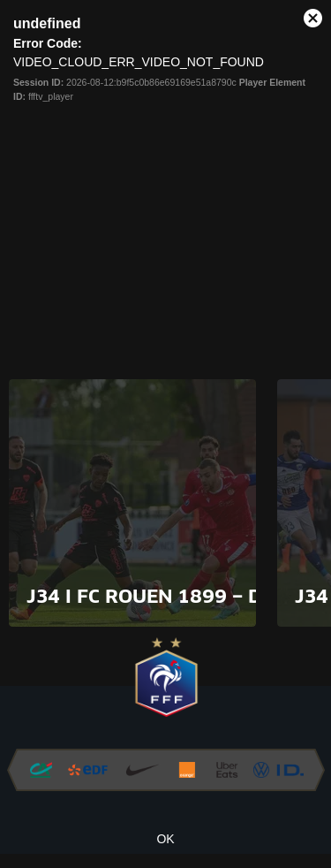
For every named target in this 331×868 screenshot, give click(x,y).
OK (165, 839)
